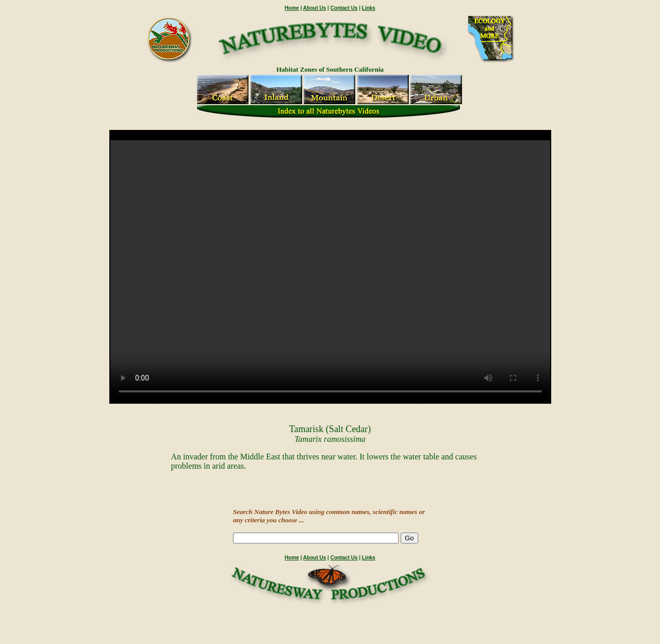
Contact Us (344, 8)
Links (369, 8)
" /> (330, 271)
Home (292, 8)
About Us (315, 8)
